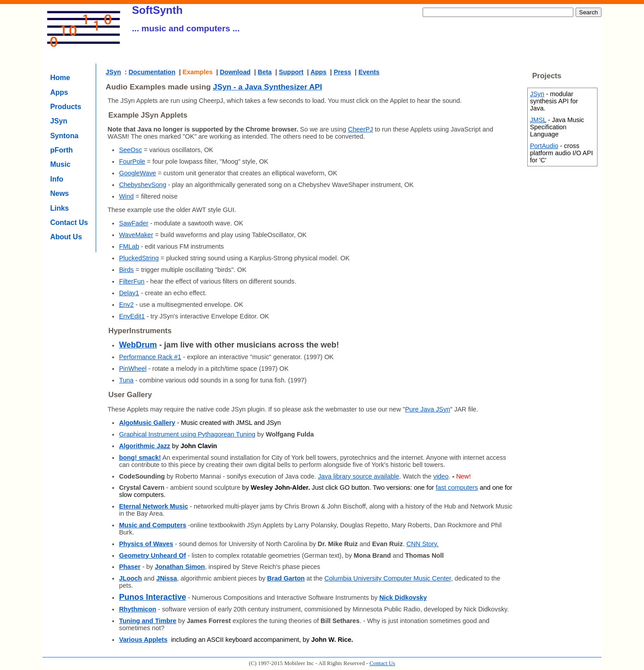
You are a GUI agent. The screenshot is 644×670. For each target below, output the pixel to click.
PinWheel (133, 369)
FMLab (129, 246)
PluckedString (139, 258)
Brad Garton (286, 578)
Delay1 (129, 293)
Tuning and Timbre (148, 621)
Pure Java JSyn (428, 409)
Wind (126, 196)
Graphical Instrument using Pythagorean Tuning (187, 434)
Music (60, 164)
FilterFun (132, 281)
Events (369, 72)
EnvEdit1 (132, 316)
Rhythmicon (138, 609)
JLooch (130, 578)
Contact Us (69, 223)
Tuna (126, 380)
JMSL (538, 120)
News (59, 193)
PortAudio (544, 146)
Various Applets (143, 640)
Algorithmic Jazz (144, 446)
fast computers (457, 488)
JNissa (166, 578)
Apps (59, 92)
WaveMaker (136, 235)
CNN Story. (423, 544)
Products (66, 107)
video (441, 476)
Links (59, 208)
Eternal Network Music (153, 506)
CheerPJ (360, 129)
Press (342, 72)
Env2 (126, 305)
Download (235, 72)
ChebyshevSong (143, 185)
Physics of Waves (146, 544)
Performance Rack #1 (150, 357)
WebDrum (138, 345)
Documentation (152, 72)
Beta (265, 72)
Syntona (64, 136)
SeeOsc (130, 150)
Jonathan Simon (180, 567)
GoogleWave (138, 173)
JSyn (59, 121)
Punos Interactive (153, 597)
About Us (66, 237)
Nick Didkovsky (403, 598)
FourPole (132, 161)
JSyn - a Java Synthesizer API (267, 87)
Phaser (130, 567)
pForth (61, 150)
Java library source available (359, 476)
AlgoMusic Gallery (147, 423)
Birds (126, 270)
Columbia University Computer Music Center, (388, 578)
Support (291, 72)
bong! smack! (140, 458)
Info (57, 179)
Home (60, 78)
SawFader (134, 223)
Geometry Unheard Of (153, 556)
